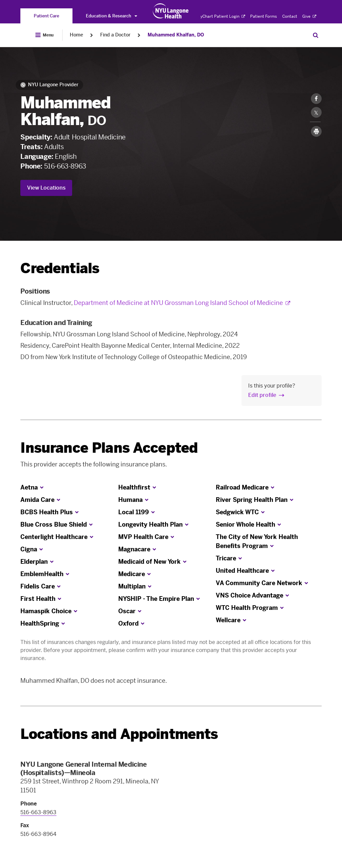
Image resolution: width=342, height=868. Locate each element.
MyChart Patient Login (221, 16)
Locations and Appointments (119, 734)
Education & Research (111, 16)
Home (76, 35)
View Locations (46, 188)
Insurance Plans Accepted (109, 448)
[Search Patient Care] (316, 35)
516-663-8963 (65, 166)
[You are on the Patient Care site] (46, 16)
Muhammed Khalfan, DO (176, 35)
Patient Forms (264, 16)
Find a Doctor (115, 35)
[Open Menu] (44, 35)
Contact (290, 16)
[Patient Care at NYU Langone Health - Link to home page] (171, 11)
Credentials (60, 268)
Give (309, 16)
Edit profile (262, 395)
